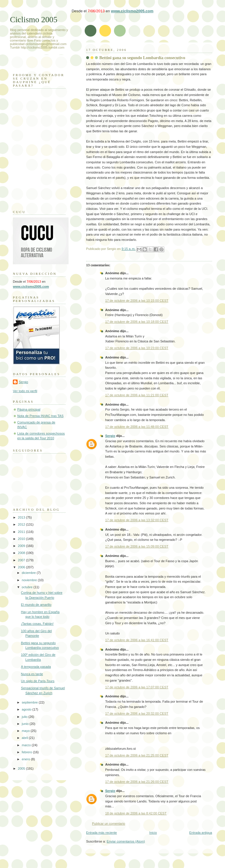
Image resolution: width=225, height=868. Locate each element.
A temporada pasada (36, 667)
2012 (22, 524)
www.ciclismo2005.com (132, 11)
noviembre (30, 580)
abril (25, 738)
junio (25, 724)
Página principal (29, 409)
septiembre (30, 702)
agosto (27, 709)
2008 (22, 553)
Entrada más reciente (102, 833)
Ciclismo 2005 (34, 19)
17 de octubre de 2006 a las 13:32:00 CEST (137, 520)
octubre (28, 587)
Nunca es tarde (32, 674)
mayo (26, 731)
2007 (22, 560)
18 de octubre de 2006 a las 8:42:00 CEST (136, 813)
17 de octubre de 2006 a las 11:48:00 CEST (137, 427)
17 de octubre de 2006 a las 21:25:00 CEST (137, 755)
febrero (27, 752)
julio (25, 717)
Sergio (110, 436)
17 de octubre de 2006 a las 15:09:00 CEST (137, 546)
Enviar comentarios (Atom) (126, 841)
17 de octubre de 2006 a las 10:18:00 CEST (137, 322)
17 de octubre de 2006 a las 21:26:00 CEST (137, 782)
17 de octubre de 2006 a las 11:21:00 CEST (137, 395)
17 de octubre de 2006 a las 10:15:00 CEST (137, 301)
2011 (22, 532)
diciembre (29, 573)
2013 (22, 517)
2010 (22, 539)
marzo (27, 745)
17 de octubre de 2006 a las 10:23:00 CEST (137, 348)
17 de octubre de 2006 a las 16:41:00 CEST (137, 640)
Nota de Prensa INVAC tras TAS (40, 416)
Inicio (153, 833)
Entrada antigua (201, 833)
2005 (22, 768)
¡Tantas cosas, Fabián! (37, 624)
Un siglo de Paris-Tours (38, 681)
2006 (22, 567)
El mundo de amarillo (36, 605)
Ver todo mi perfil (25, 391)
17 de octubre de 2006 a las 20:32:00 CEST (137, 713)
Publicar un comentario (109, 824)
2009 (22, 546)
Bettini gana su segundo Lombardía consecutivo (142, 58)
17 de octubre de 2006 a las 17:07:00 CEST (137, 687)
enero (26, 759)
